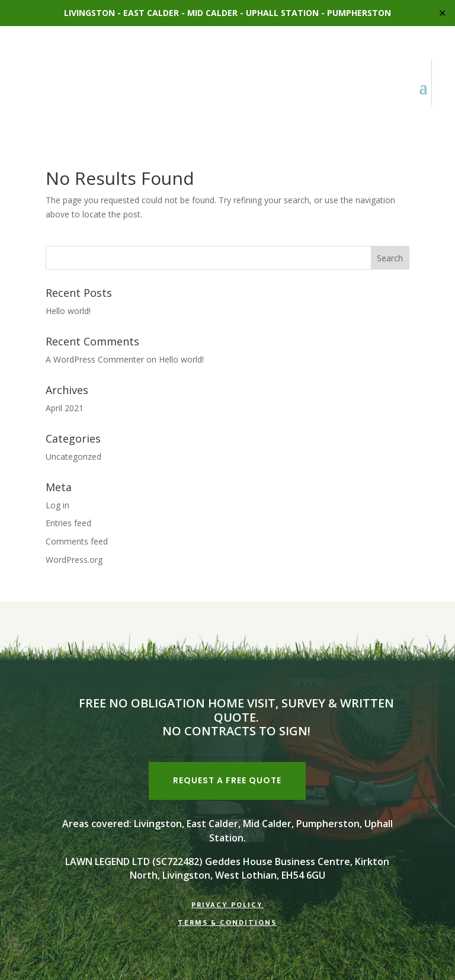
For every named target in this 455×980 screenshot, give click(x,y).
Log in (57, 505)
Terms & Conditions (227, 924)
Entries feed (68, 523)
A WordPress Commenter (95, 359)
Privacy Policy (227, 906)
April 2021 (65, 408)
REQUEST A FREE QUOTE (227, 780)
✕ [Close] (442, 13)
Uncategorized (73, 457)
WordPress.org (74, 560)
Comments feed (77, 541)
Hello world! (68, 311)
